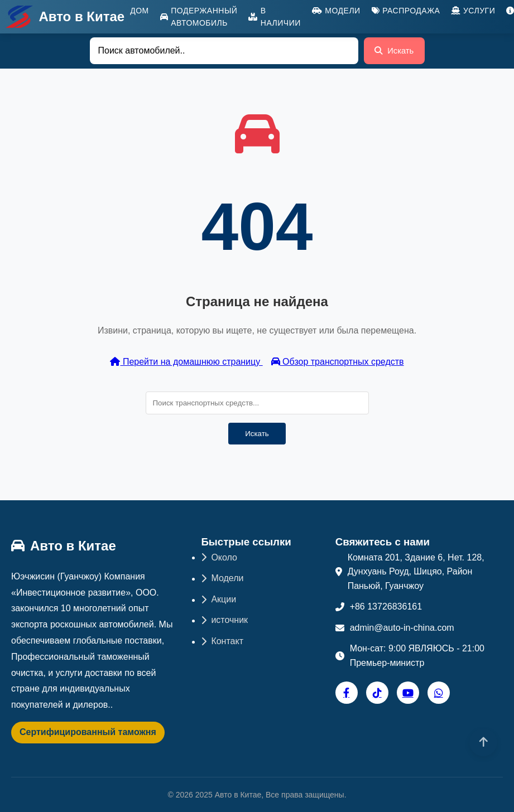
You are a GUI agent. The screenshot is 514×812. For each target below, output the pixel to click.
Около (219, 557)
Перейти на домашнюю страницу (186, 362)
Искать (393, 54)
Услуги (473, 11)
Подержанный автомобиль (199, 17)
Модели (336, 11)
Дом (140, 11)
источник (224, 620)
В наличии (274, 17)
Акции (218, 599)
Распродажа (406, 11)
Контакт (222, 641)
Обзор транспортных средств (338, 362)
